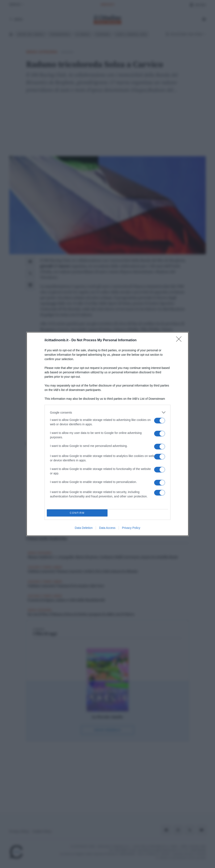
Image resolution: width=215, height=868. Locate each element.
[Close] (180, 340)
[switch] (160, 421)
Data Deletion (84, 528)
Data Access (107, 528)
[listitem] (107, 412)
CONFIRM (77, 513)
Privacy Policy (131, 528)
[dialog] (107, 434)
